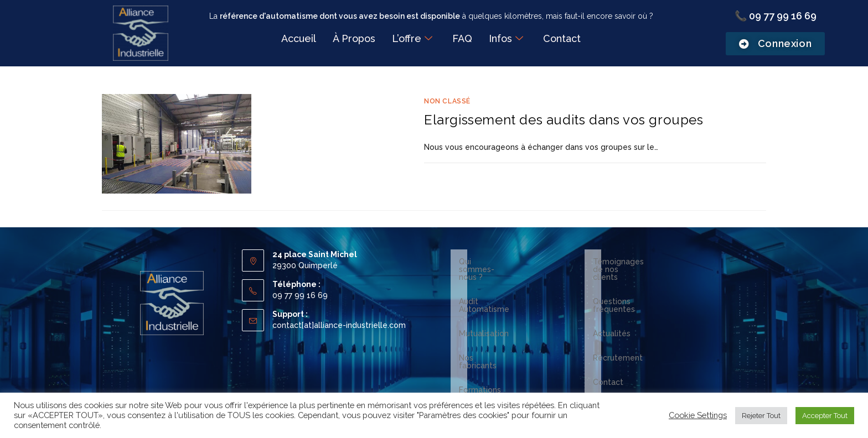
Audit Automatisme (495, 286)
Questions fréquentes (634, 286)
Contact (562, 38)
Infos (506, 39)
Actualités (612, 310)
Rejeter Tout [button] (761, 416)
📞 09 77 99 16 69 (776, 16)
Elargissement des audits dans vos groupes (564, 120)
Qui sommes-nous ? (496, 262)
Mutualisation (484, 310)
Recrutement (618, 335)
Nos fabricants (486, 335)
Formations (480, 359)
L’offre (412, 39)
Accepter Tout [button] (825, 416)
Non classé (447, 101)
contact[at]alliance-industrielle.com (339, 325)
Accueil (299, 38)
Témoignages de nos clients (646, 262)
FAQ (462, 38)
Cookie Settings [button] (698, 415)
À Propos (354, 38)
